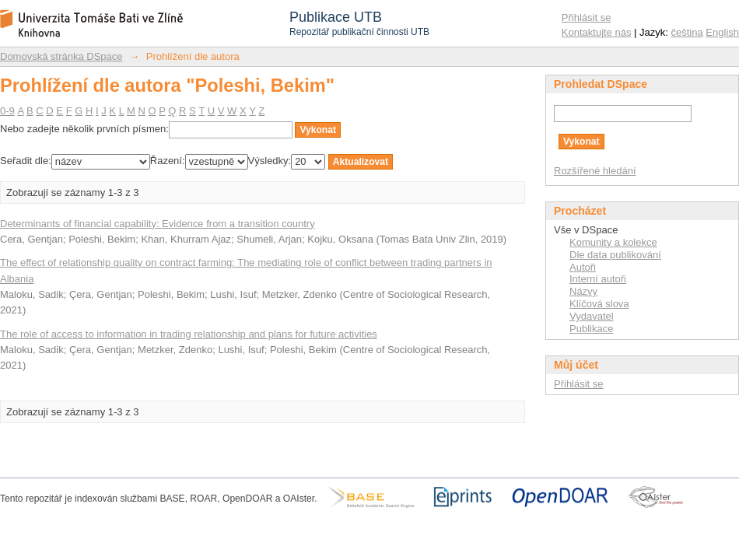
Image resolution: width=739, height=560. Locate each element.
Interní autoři (598, 279)
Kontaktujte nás (597, 32)
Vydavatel (592, 316)
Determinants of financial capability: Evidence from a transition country (158, 224)
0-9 (7, 111)
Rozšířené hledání (595, 171)
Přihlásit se (587, 17)
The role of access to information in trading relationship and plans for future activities (189, 334)
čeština (687, 32)
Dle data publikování (615, 255)
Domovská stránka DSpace (61, 56)
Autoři (583, 267)
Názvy (583, 291)
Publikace (591, 329)
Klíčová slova (599, 304)
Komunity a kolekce (613, 242)
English (722, 32)
